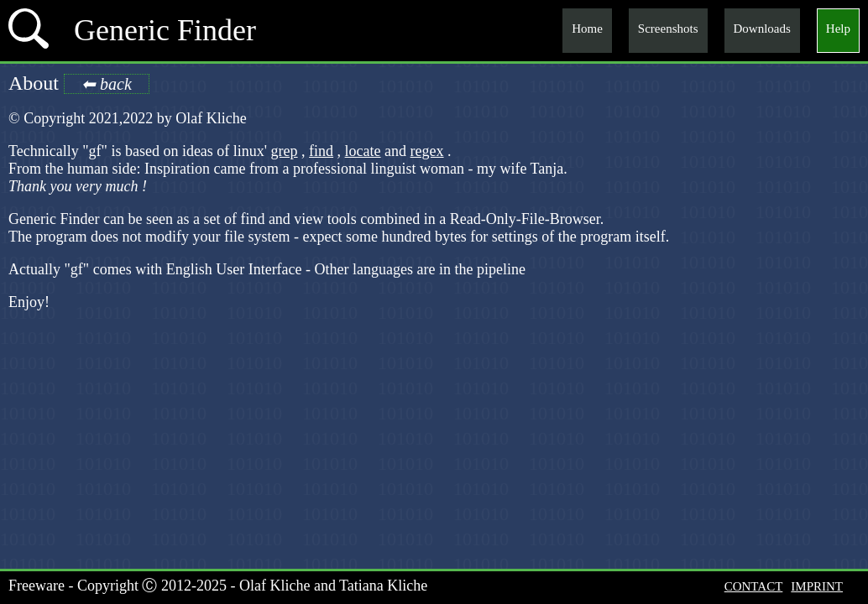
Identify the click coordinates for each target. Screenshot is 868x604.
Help (838, 29)
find (321, 151)
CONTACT (754, 586)
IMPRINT (817, 586)
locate (363, 151)
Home (587, 29)
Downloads (762, 29)
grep (285, 151)
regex (427, 151)
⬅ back (107, 84)
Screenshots (668, 29)
